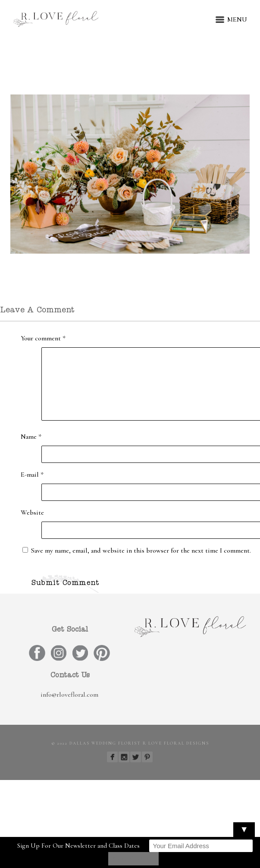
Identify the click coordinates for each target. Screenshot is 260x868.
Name (31, 437)
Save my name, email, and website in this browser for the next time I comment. (141, 550)
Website (32, 513)
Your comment (43, 338)
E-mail (32, 475)
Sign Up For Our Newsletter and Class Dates (78, 846)
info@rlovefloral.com (69, 695)
